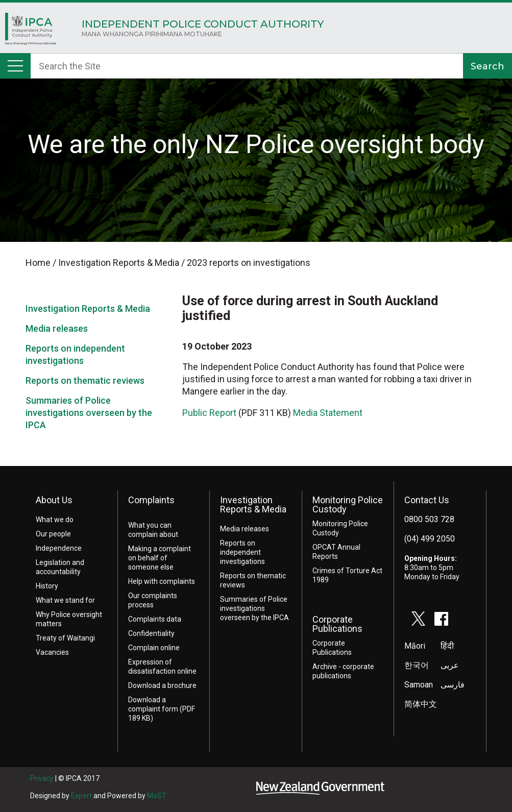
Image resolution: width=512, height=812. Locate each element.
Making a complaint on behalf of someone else (160, 558)
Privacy (42, 778)
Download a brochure (162, 685)
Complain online (154, 648)
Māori (415, 646)
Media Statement (328, 413)
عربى (450, 665)
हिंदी (447, 646)
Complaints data (155, 619)
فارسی (453, 685)
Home (31, 31)
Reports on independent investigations (242, 552)
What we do (55, 520)
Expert (81, 796)
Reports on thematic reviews (85, 380)
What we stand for (65, 600)
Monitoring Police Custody (348, 505)
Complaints (151, 500)
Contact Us (427, 500)
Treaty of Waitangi (65, 638)
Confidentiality (151, 633)
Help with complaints (162, 581)
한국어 (417, 665)
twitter (419, 619)
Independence (59, 548)
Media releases (57, 328)
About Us (54, 500)
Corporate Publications (337, 624)
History (47, 586)
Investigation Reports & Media (88, 309)
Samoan (419, 685)
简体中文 (421, 704)
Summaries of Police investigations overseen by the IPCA (89, 413)
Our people (53, 534)
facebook (442, 619)
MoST (157, 796)
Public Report (209, 413)
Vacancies (52, 652)
